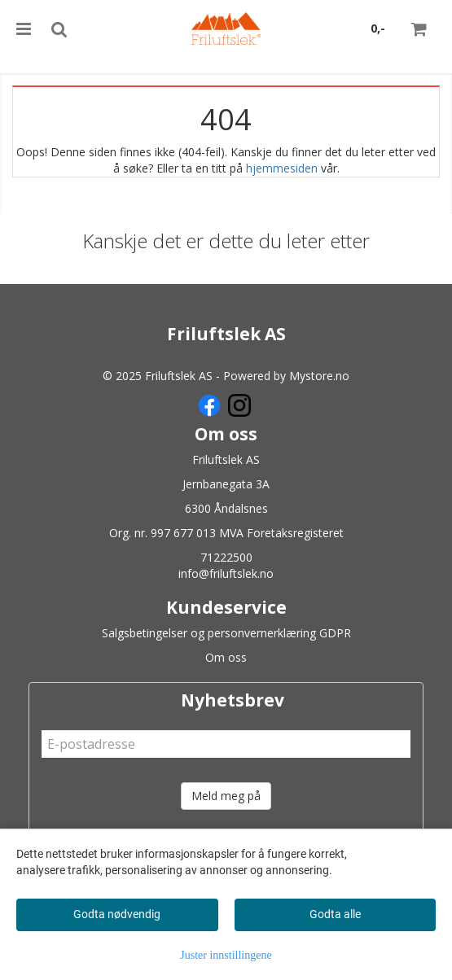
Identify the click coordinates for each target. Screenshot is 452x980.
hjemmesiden (282, 168)
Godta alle (335, 914)
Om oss (226, 657)
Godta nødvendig (117, 914)
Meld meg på (226, 796)
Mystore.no (319, 376)
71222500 (226, 557)
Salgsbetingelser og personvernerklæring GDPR (226, 633)
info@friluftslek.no (226, 573)
